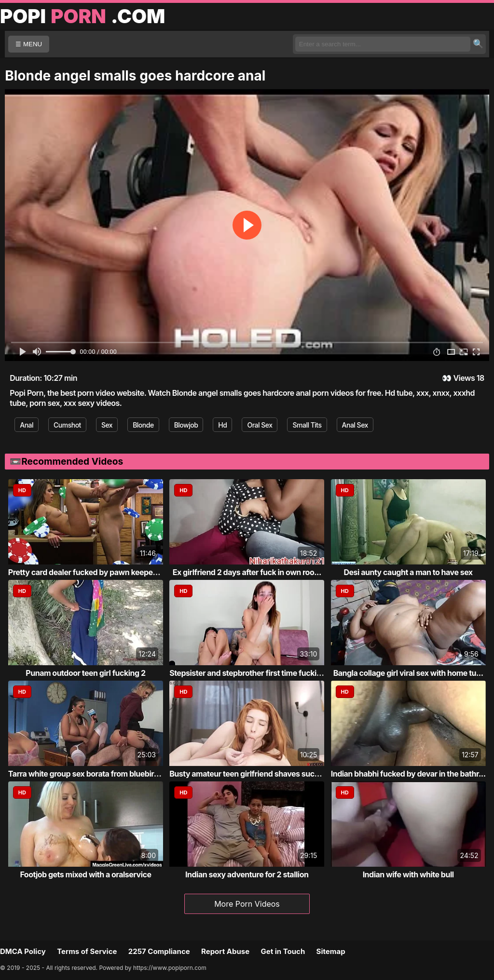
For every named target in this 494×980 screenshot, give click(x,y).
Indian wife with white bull (408, 874)
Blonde (143, 425)
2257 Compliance (159, 951)
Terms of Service (87, 951)
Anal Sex (355, 425)
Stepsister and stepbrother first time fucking (247, 673)
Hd (222, 425)
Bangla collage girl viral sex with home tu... (408, 673)
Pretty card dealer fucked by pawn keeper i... (87, 572)
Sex (107, 425)
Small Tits (307, 425)
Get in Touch (283, 951)
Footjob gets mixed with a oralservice (85, 874)
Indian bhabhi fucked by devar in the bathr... (408, 774)
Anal (27, 425)
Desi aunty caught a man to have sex (408, 572)
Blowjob (186, 425)
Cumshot (67, 425)
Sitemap (331, 951)
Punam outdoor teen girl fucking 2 (85, 673)
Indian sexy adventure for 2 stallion (247, 874)
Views (464, 378)
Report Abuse (225, 951)
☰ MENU (29, 44)
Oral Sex (260, 425)
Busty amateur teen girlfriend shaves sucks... (249, 774)
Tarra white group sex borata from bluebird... (87, 774)
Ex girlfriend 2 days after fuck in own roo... (247, 572)
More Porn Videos (247, 904)
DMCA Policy (23, 951)
